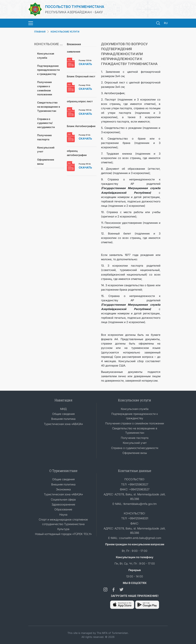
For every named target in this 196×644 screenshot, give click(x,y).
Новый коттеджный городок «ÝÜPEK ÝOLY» (63, 534)
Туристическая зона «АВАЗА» (63, 424)
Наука (63, 514)
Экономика (63, 489)
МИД (63, 409)
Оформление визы (46, 162)
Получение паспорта (45, 137)
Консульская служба (46, 56)
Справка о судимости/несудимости (46, 123)
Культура (63, 529)
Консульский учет (46, 150)
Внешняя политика (63, 419)
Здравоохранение (63, 504)
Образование (63, 509)
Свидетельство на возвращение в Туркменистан (49, 107)
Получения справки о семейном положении (45, 88)
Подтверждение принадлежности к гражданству (48, 70)
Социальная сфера (63, 499)
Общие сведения (63, 414)
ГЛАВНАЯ (40, 32)
